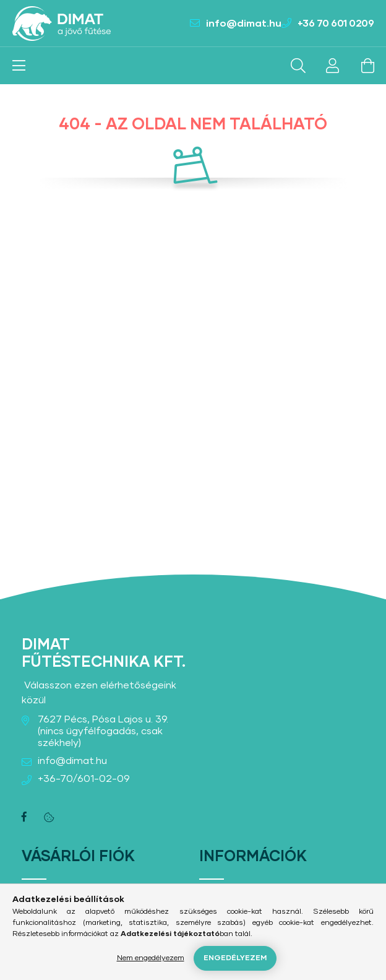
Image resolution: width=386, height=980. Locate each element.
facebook (24, 817)
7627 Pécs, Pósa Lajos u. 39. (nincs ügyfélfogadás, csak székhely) (103, 731)
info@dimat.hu (244, 24)
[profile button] (333, 66)
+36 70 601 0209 (336, 24)
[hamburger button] (19, 66)
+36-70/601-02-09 (84, 779)
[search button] (298, 66)
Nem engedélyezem (151, 958)
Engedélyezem (235, 958)
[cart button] (367, 66)
